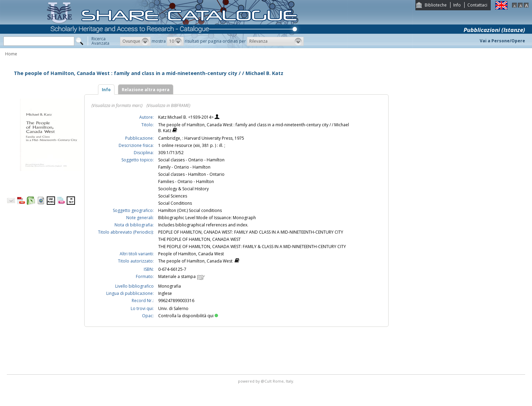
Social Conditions (175, 203)
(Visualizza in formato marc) (117, 105)
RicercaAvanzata (100, 41)
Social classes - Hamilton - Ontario (191, 174)
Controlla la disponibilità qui (188, 316)
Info (457, 5)
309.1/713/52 (171, 153)
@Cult (267, 381)
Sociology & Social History (183, 189)
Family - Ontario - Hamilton (184, 167)
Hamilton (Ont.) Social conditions (190, 210)
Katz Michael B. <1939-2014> (186, 117)
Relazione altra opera (146, 90)
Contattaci (477, 5)
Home (11, 54)
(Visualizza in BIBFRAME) (168, 105)
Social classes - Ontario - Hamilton (191, 160)
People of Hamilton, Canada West (191, 254)
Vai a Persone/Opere (502, 41)
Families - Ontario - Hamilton (186, 181)
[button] (135, 41)
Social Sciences (173, 196)
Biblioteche (436, 5)
